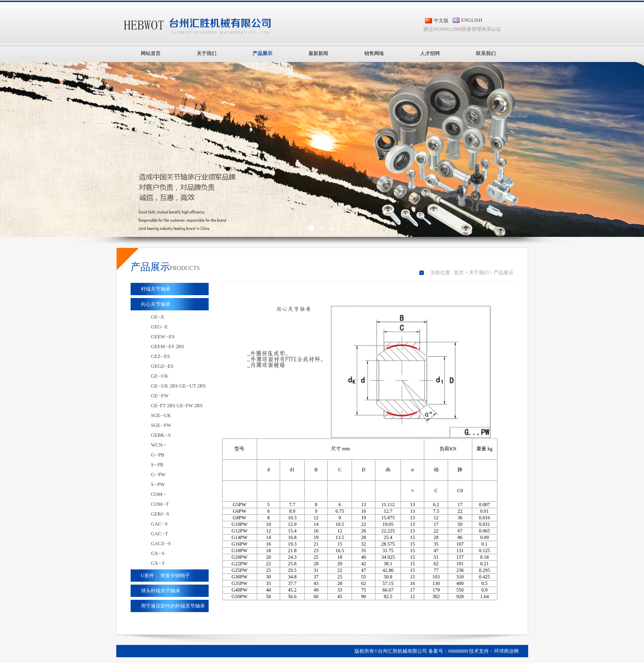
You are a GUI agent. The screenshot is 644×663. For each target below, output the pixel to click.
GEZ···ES (161, 356)
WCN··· (159, 445)
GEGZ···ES (162, 366)
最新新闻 (318, 53)
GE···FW (160, 396)
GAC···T (160, 534)
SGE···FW (161, 425)
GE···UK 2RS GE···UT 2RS (178, 386)
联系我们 (486, 53)
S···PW (158, 484)
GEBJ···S (160, 514)
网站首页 (151, 53)
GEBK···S (161, 435)
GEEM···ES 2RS (168, 346)
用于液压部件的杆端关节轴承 (173, 606)
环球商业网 (506, 651)
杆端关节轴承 (156, 289)
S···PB (157, 465)
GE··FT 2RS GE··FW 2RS (177, 406)
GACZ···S (161, 544)
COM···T (160, 504)
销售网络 (374, 53)
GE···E (158, 317)
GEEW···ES (163, 337)
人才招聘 (430, 53)
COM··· (159, 494)
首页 (459, 273)
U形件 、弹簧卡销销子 (166, 576)
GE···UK (160, 376)
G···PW (159, 475)
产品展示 (262, 53)
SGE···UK (161, 415)
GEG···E (160, 327)
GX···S (158, 553)
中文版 (441, 21)
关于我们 (207, 53)
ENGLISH (472, 20)
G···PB (158, 455)
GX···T (158, 563)
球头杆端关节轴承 (161, 591)
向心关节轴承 (156, 304)
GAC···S (160, 524)
